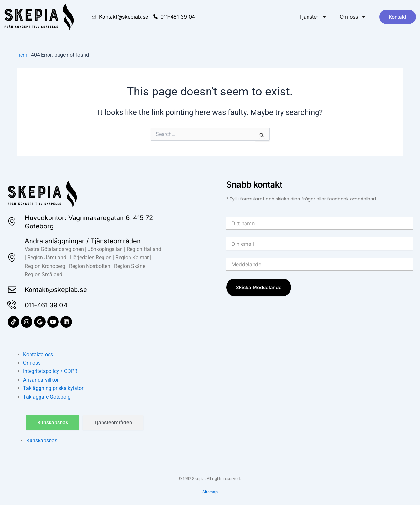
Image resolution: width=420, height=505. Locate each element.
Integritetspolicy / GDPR (50, 371)
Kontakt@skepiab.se (56, 290)
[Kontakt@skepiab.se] (12, 290)
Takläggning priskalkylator (53, 388)
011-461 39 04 (46, 305)
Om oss (353, 17)
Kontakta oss (38, 354)
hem (22, 55)
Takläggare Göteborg (47, 397)
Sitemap (210, 492)
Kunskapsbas (42, 441)
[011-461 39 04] (12, 305)
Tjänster (313, 17)
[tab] (53, 423)
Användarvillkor (41, 380)
